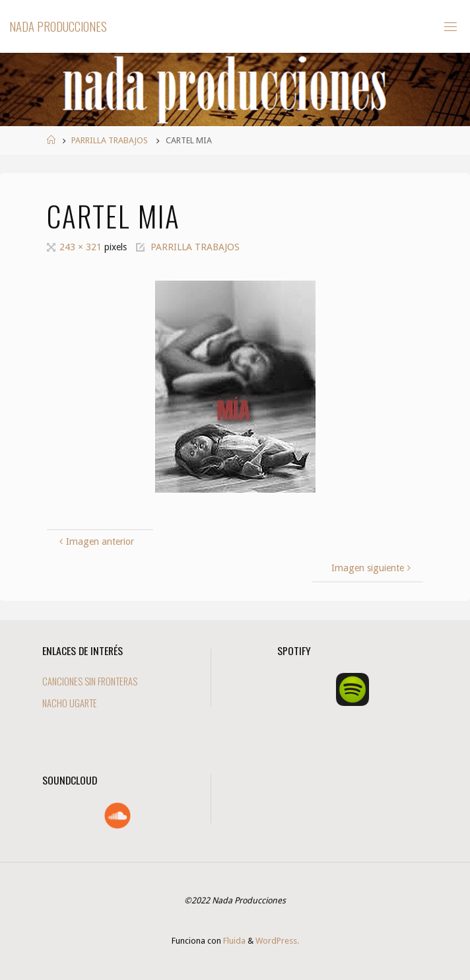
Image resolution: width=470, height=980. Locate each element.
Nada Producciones (58, 26)
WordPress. (277, 941)
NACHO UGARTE (70, 703)
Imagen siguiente (372, 568)
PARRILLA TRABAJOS (110, 140)
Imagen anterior (95, 542)
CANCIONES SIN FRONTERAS (90, 681)
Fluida (233, 941)
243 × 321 (82, 247)
